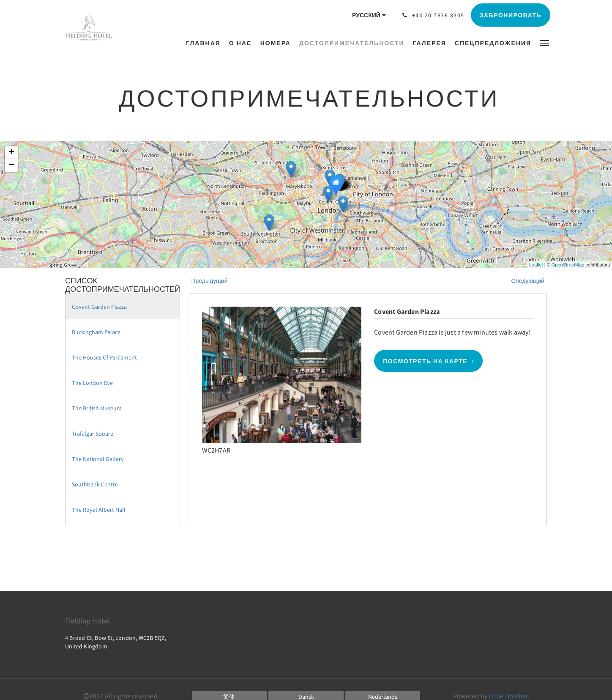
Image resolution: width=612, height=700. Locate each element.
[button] (544, 43)
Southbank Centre (95, 484)
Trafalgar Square (93, 434)
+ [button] (12, 153)
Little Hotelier (508, 696)
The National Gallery (98, 459)
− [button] (12, 165)
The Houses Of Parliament (104, 357)
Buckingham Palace (96, 332)
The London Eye (92, 383)
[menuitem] (205, 43)
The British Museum (97, 408)
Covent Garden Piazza (99, 307)
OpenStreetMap (568, 265)
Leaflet (536, 265)
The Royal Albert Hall (99, 510)
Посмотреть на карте (425, 361)
